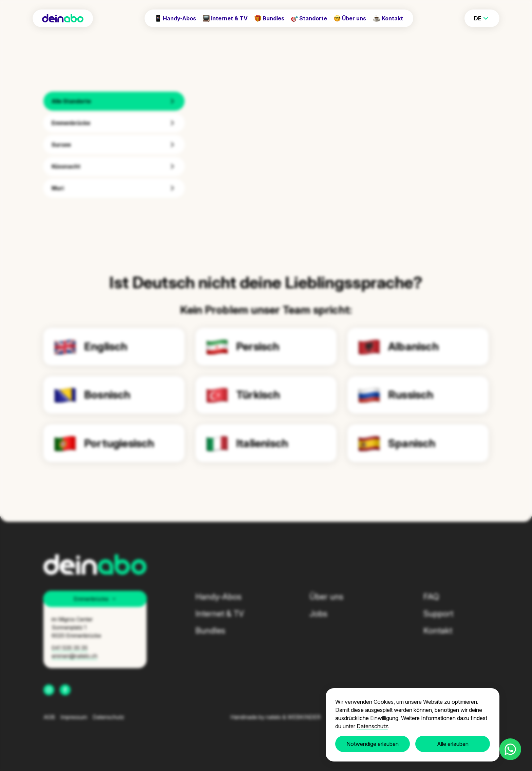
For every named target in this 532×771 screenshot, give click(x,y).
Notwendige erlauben (373, 744)
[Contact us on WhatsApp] (510, 749)
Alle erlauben (453, 744)
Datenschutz (372, 726)
